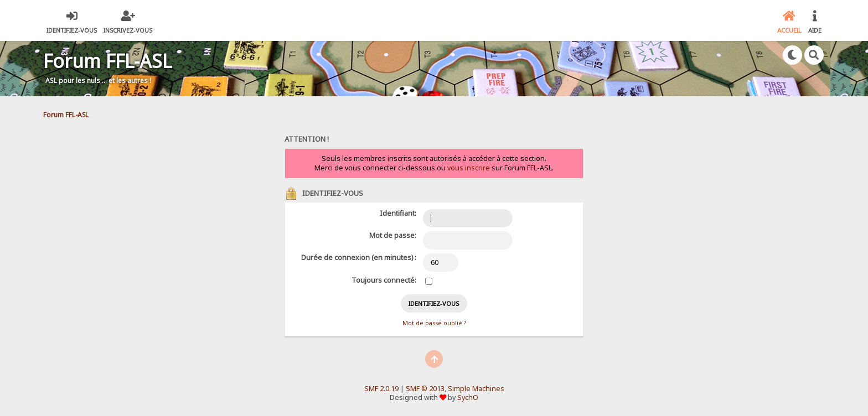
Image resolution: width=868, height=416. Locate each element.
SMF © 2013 (425, 389)
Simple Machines (476, 389)
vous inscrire (469, 168)
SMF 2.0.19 (381, 389)
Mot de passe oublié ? (434, 323)
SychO (468, 397)
